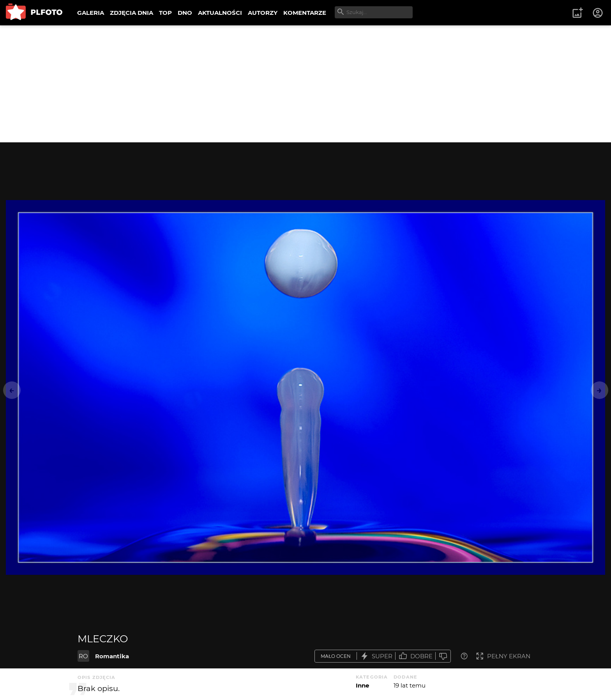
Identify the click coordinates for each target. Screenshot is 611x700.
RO (83, 656)
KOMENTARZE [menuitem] (305, 13)
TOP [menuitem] (165, 13)
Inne (362, 685)
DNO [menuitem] (185, 13)
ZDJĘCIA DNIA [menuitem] (132, 13)
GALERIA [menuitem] (91, 13)
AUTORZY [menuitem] (263, 13)
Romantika (112, 656)
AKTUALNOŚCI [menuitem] (220, 13)
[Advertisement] (305, 84)
